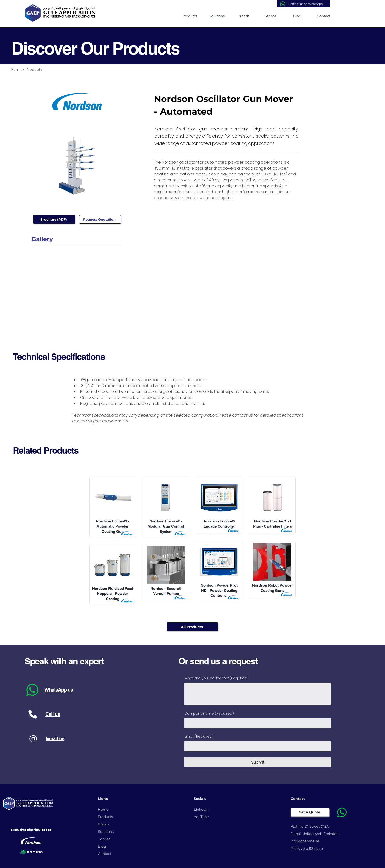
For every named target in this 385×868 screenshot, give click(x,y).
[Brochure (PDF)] (54, 219)
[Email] (256, 746)
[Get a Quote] (310, 812)
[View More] (113, 505)
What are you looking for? (216, 678)
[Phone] (33, 714)
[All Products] (192, 627)
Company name (209, 714)
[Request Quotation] (100, 219)
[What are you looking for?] (258, 694)
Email (199, 737)
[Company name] (256, 723)
